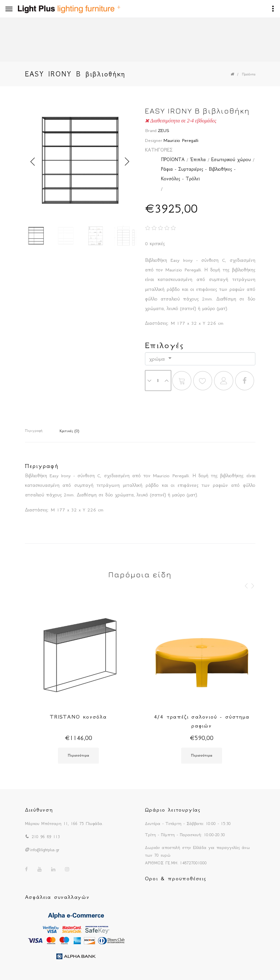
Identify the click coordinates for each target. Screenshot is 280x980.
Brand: (151, 130)
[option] (80, 162)
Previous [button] (33, 162)
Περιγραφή (34, 431)
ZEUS (164, 130)
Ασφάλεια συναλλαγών (57, 897)
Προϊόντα (249, 74)
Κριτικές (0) (69, 431)
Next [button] (127, 162)
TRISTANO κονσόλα (78, 717)
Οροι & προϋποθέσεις (176, 878)
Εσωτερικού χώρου (231, 159)
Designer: (154, 140)
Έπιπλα (198, 159)
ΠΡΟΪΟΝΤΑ (173, 159)
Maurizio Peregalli (181, 140)
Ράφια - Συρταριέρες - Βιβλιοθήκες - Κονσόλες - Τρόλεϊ (198, 174)
